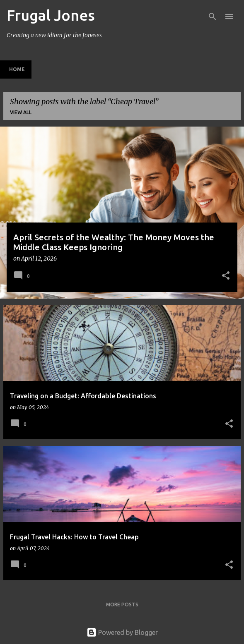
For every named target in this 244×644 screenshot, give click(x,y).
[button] (226, 276)
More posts (122, 604)
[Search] (213, 17)
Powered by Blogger (122, 632)
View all (21, 112)
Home (17, 69)
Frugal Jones (51, 15)
